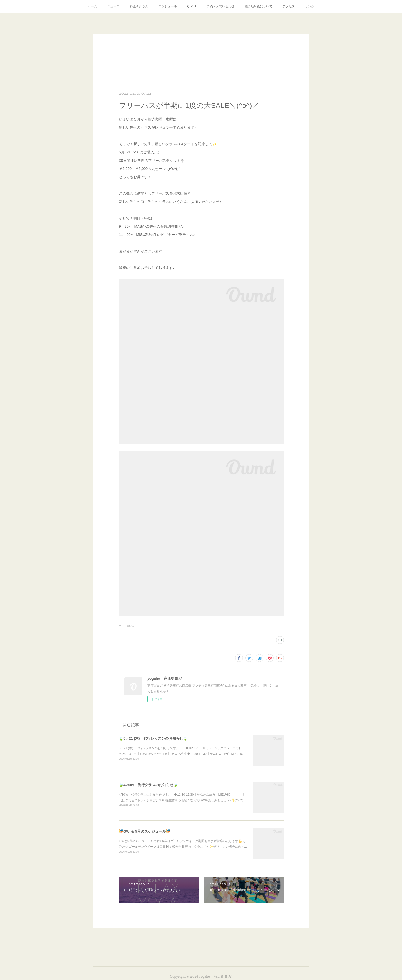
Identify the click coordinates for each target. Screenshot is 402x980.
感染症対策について (258, 6)
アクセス (289, 6)
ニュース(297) (127, 626)
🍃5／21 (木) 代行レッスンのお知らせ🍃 (153, 738)
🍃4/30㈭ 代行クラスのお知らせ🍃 (148, 785)
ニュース (113, 6)
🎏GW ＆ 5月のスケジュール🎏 (145, 831)
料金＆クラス (139, 6)
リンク (310, 6)
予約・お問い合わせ (220, 6)
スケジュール (168, 6)
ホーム (92, 6)
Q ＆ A (192, 6)
